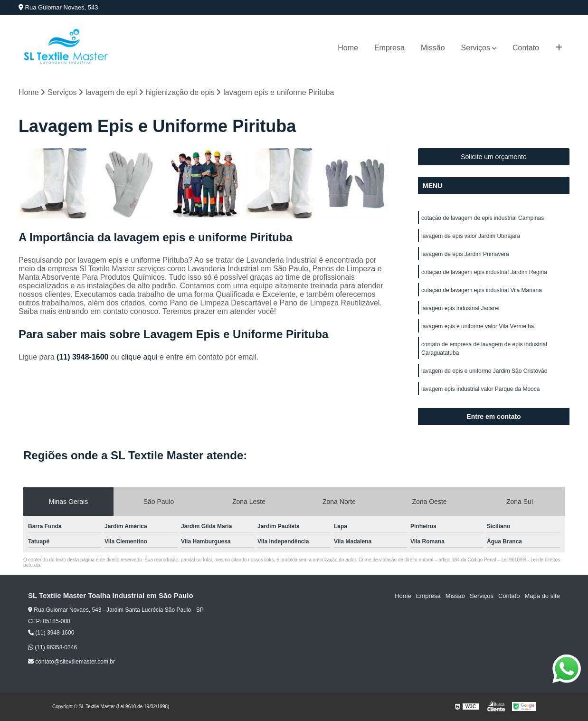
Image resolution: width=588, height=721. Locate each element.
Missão (433, 48)
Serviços (476, 48)
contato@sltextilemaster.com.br (71, 662)
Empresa (389, 48)
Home (348, 48)
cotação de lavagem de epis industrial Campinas (483, 218)
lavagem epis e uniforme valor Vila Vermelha (478, 326)
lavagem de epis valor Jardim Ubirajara (471, 236)
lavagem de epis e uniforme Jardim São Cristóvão (484, 371)
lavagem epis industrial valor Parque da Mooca (480, 389)
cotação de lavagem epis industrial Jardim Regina (484, 272)
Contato (526, 48)
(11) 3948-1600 (84, 357)
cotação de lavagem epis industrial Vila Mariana (482, 290)
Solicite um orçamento (494, 157)
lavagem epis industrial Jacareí (460, 308)
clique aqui (139, 357)
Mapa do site (542, 596)
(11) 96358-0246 (52, 647)
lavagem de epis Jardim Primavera (465, 254)
